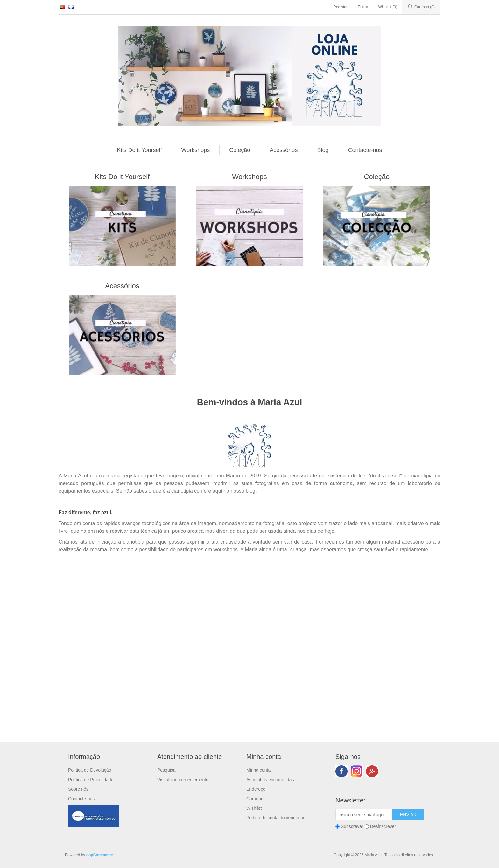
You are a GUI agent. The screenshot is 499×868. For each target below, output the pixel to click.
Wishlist (254, 808)
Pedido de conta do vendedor (275, 818)
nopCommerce (100, 855)
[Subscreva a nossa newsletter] (364, 815)
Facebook (341, 771)
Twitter (357, 771)
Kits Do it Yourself (140, 150)
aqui (217, 491)
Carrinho (255, 799)
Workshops (196, 150)
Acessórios (284, 150)
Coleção (240, 150)
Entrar (363, 7)
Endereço (256, 789)
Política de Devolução (90, 770)
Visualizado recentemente (183, 780)
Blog (323, 150)
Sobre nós (78, 789)
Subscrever (352, 827)
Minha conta (258, 770)
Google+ (372, 771)
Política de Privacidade (91, 780)
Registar (340, 7)
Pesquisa (166, 770)
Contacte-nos (365, 150)
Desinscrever (383, 827)
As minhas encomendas (270, 780)
